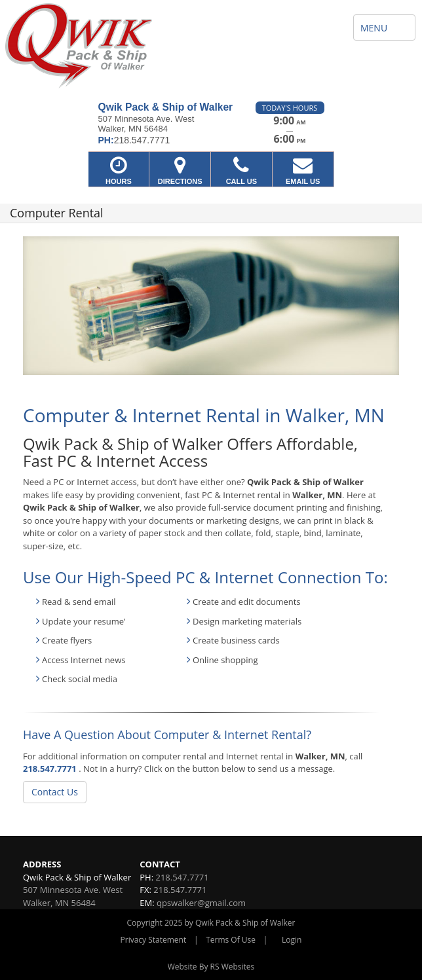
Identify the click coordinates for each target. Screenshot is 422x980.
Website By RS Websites (211, 967)
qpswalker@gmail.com (201, 903)
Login (292, 940)
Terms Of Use (231, 940)
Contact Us (55, 792)
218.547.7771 (50, 769)
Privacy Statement (154, 940)
